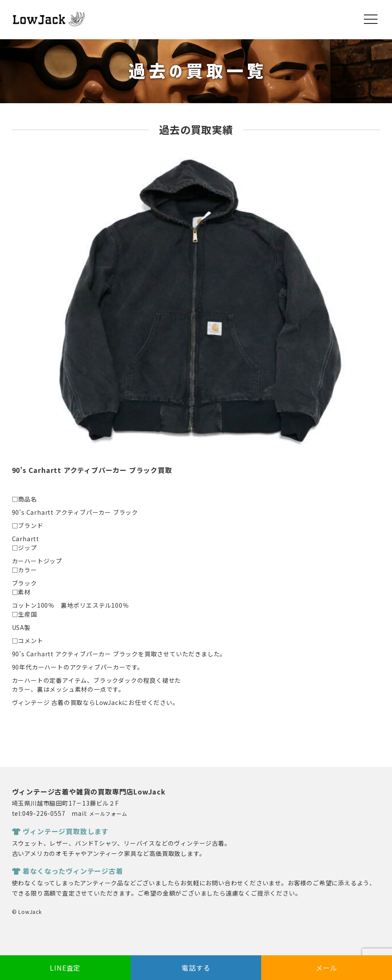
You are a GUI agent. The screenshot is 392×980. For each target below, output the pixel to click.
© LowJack (27, 912)
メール (326, 968)
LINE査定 (65, 968)
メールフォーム (108, 813)
